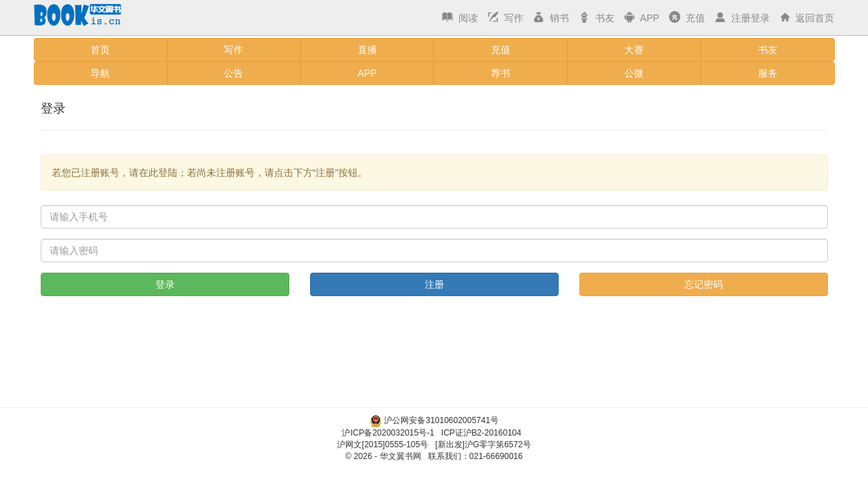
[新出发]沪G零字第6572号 (483, 445)
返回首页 (806, 17)
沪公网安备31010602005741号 (441, 420)
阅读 (459, 17)
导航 (100, 73)
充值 (686, 17)
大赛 (634, 50)
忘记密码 (704, 284)
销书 (550, 17)
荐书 (501, 73)
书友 (595, 17)
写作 (504, 17)
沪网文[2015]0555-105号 (383, 445)
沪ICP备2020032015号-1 (388, 433)
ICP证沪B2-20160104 (481, 433)
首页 (100, 50)
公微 (634, 73)
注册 (434, 284)
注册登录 (741, 17)
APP (640, 17)
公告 (233, 73)
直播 (367, 50)
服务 (768, 73)
